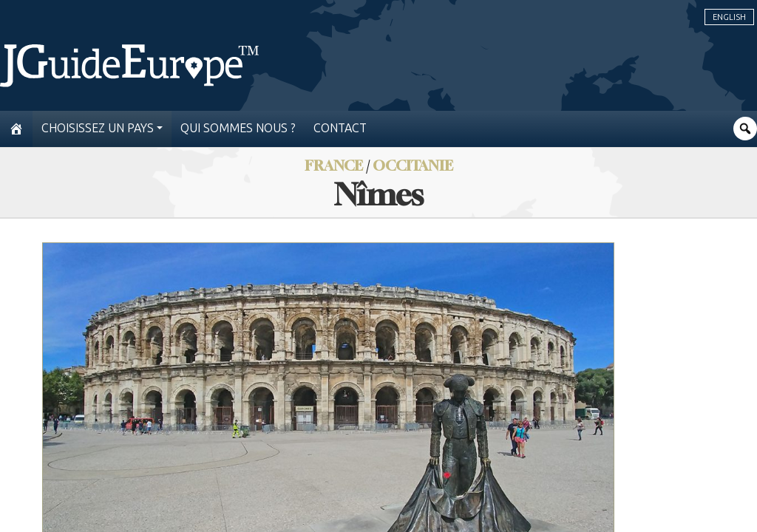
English (729, 17)
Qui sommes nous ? (238, 128)
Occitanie (413, 165)
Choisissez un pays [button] (98, 128)
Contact (340, 128)
